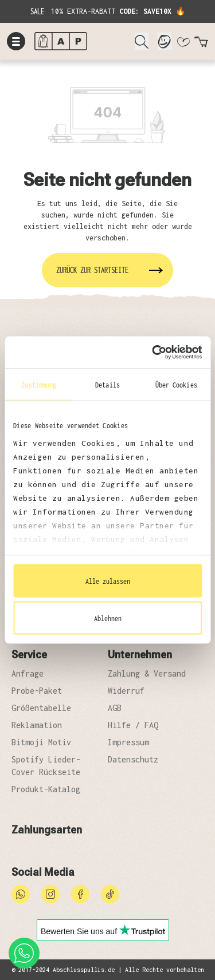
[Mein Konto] (165, 41)
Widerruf (126, 691)
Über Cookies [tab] (176, 384)
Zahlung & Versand (147, 673)
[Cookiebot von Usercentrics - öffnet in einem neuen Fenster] (153, 353)
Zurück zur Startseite (92, 270)
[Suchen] (142, 41)
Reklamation (37, 725)
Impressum (128, 742)
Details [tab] (107, 384)
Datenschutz (133, 759)
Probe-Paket (37, 691)
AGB (115, 708)
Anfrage (28, 673)
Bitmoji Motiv (41, 742)
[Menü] (16, 41)
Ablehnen (108, 618)
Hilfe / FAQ (133, 725)
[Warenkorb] (201, 44)
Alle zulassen (108, 580)
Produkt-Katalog (46, 789)
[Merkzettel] (183, 44)
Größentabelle (41, 708)
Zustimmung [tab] (39, 384)
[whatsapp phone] (24, 953)
